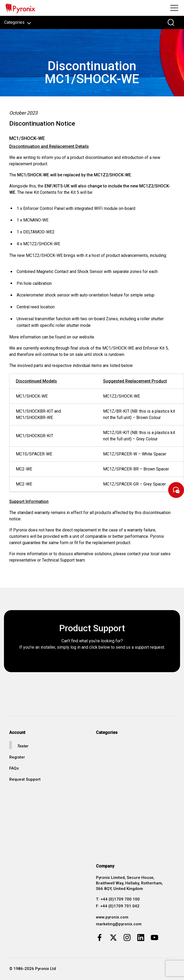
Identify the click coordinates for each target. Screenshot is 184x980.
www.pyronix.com (112, 917)
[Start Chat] (176, 490)
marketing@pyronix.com (119, 924)
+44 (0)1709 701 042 (120, 906)
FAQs (14, 768)
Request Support (25, 779)
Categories (18, 22)
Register (17, 757)
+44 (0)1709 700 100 (120, 899)
